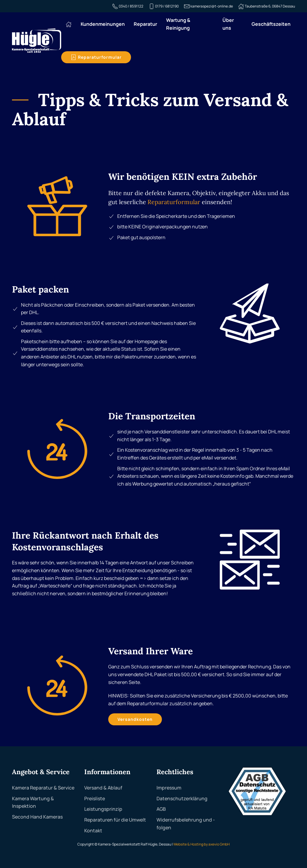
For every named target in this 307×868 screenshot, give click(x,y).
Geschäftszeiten (271, 24)
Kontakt (93, 831)
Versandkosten (135, 719)
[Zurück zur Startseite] (37, 41)
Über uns (228, 24)
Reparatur (145, 24)
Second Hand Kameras (37, 817)
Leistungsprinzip (103, 809)
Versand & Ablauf (103, 788)
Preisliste (95, 798)
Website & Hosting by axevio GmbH (201, 844)
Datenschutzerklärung (182, 798)
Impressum (169, 788)
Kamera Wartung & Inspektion (33, 802)
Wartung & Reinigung (178, 24)
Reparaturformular (96, 57)
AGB (161, 809)
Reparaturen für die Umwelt (115, 820)
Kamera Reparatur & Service (43, 788)
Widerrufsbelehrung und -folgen (186, 824)
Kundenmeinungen (103, 24)
